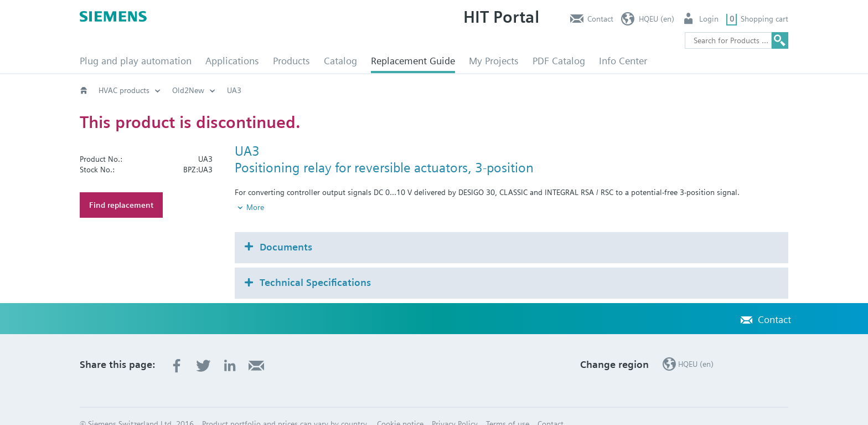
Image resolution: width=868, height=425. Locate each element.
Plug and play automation (136, 61)
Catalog (340, 61)
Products (291, 61)
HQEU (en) (657, 19)
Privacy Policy (455, 405)
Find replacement (121, 205)
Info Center (623, 61)
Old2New (188, 90)
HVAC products (124, 90)
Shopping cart (764, 19)
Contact (600, 19)
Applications (232, 61)
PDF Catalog (559, 61)
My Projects (494, 61)
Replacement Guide (413, 61)
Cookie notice (400, 405)
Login (709, 19)
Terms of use (508, 405)
